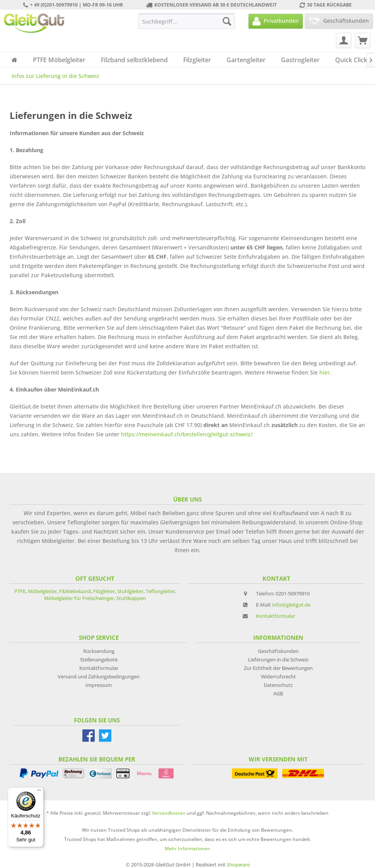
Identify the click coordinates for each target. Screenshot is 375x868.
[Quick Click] (351, 60)
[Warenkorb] (363, 41)
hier (325, 372)
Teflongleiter (160, 591)
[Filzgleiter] (197, 60)
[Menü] (39, 792)
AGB (278, 693)
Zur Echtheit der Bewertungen (278, 668)
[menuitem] (187, 21)
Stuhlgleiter (130, 591)
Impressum (99, 685)
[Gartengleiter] (246, 60)
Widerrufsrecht (278, 676)
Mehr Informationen (187, 849)
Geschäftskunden (278, 651)
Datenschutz (278, 685)
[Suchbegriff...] (187, 21)
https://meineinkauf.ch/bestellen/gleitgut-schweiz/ (187, 434)
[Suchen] (227, 21)
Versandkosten (169, 813)
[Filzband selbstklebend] (134, 60)
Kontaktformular (275, 616)
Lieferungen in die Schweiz (278, 659)
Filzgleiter (104, 591)
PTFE (20, 591)
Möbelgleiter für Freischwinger (79, 598)
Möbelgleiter (42, 591)
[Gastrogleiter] (300, 60)
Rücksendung (99, 651)
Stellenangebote (99, 659)
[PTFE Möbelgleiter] (59, 60)
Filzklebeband (75, 591)
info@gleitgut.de (291, 605)
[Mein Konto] (344, 41)
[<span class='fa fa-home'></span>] (14, 60)
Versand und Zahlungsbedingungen (99, 676)
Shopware (238, 865)
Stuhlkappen (131, 598)
